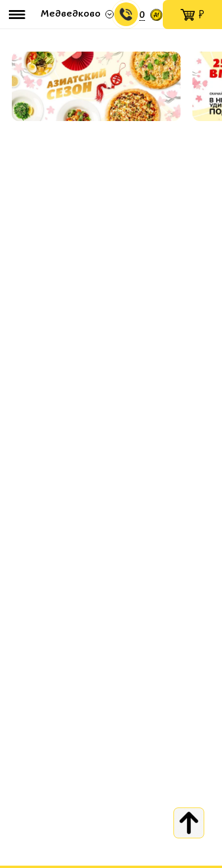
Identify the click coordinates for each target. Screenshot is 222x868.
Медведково (71, 14)
